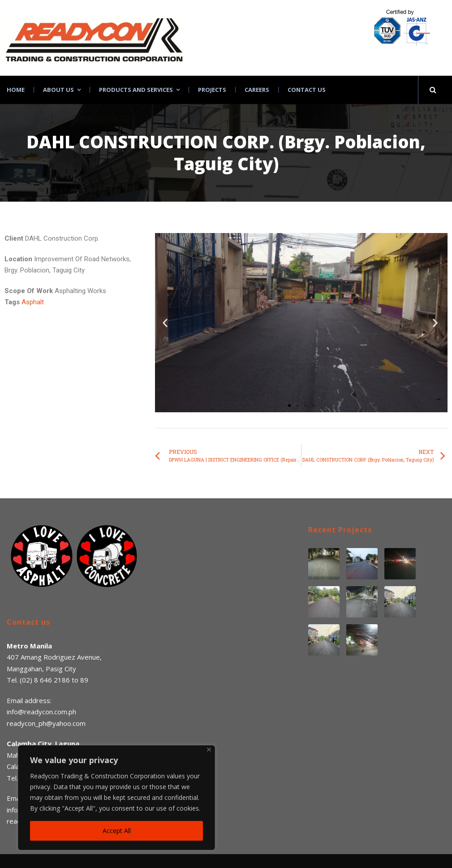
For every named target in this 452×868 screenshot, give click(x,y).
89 (84, 680)
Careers (257, 90)
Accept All (117, 831)
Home (16, 90)
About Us (58, 90)
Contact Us (307, 90)
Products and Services (136, 90)
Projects (212, 90)
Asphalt (33, 302)
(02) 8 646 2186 (45, 680)
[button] (289, 406)
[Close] (209, 749)
